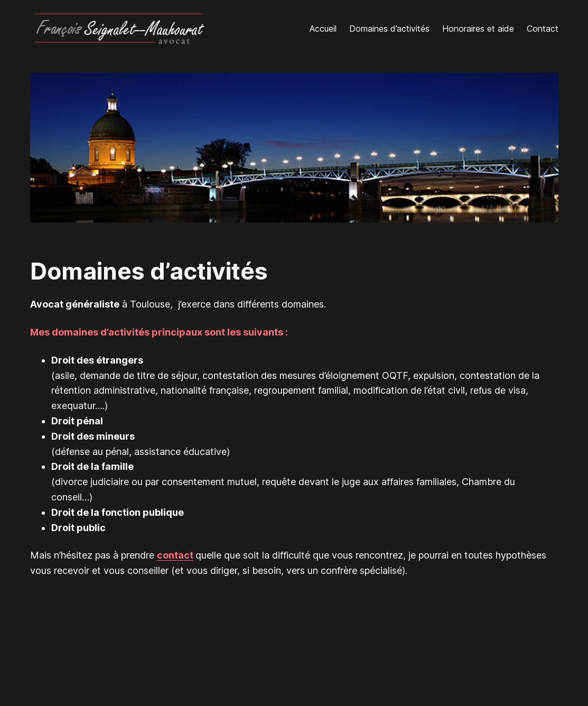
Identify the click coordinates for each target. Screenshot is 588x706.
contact (175, 555)
